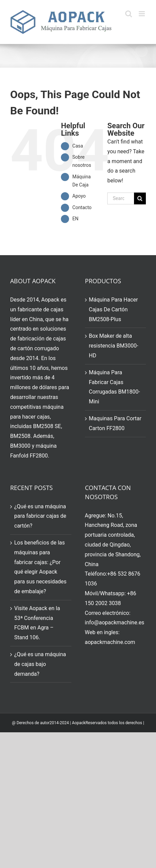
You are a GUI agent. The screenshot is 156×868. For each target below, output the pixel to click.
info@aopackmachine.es (115, 622)
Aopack (79, 723)
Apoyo (79, 196)
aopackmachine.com (110, 642)
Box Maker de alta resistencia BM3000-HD (114, 346)
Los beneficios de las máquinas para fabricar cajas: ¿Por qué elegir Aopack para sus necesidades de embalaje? (40, 567)
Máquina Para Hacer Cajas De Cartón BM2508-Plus (114, 309)
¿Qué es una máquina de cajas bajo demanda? (40, 664)
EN (75, 219)
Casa (78, 146)
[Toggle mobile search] (129, 14)
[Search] (140, 198)
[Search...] (121, 198)
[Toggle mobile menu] (142, 14)
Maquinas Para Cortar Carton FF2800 (115, 423)
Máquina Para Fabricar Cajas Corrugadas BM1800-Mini (115, 387)
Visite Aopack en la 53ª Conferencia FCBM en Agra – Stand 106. (37, 623)
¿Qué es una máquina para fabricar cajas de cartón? (40, 516)
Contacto (82, 207)
